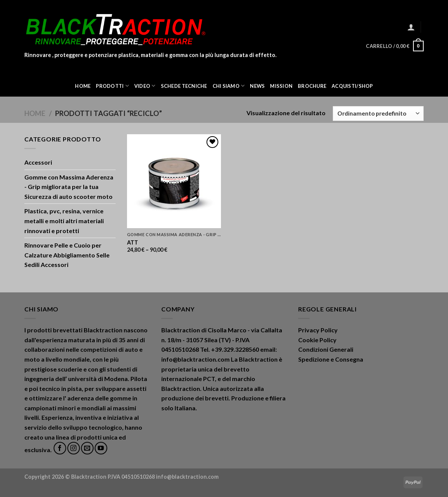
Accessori (38, 162)
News (257, 86)
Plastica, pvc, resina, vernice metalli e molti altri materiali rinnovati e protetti (64, 221)
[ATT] (174, 181)
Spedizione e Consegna (331, 359)
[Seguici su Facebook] (60, 448)
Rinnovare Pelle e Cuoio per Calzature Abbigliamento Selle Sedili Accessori (67, 255)
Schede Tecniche (184, 86)
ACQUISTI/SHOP (352, 86)
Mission (281, 86)
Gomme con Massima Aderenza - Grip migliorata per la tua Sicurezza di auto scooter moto (69, 187)
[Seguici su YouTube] (101, 448)
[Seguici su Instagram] (74, 448)
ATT (133, 242)
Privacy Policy (318, 330)
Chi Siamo (229, 86)
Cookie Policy (317, 340)
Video (145, 86)
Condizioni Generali (326, 349)
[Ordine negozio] (378, 114)
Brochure (312, 86)
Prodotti (112, 86)
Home (83, 86)
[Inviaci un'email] (87, 448)
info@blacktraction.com (187, 477)
